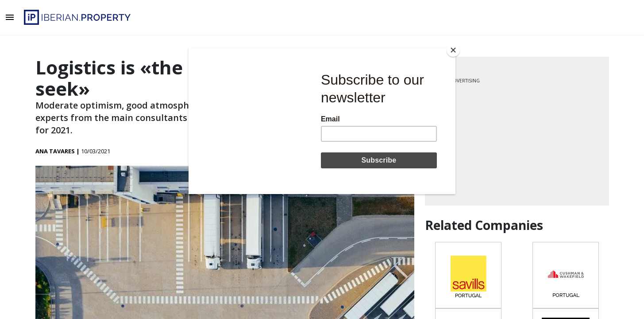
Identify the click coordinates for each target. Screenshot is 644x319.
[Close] (453, 50)
